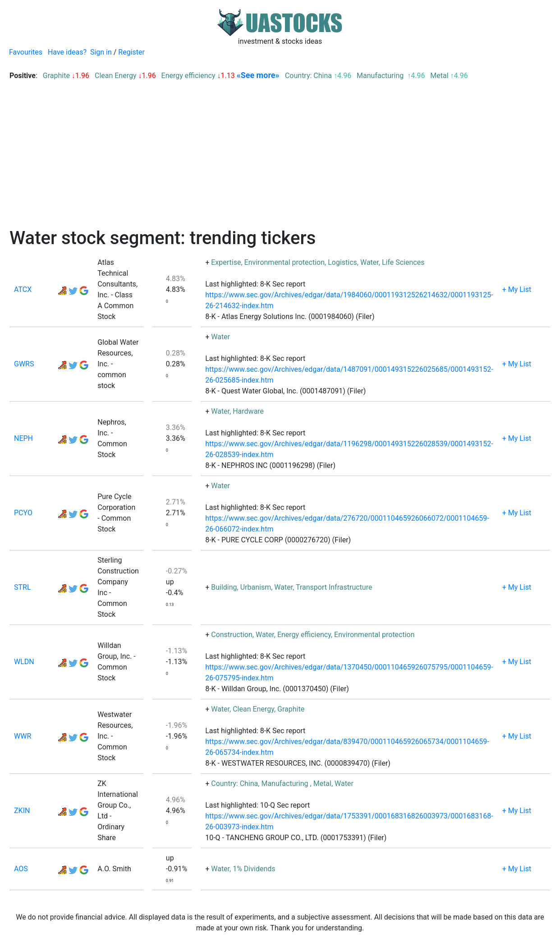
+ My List (517, 289)
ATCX (23, 289)
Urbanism (256, 587)
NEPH (23, 438)
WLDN (24, 662)
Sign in (101, 52)
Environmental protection (285, 262)
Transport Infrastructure (334, 587)
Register (131, 52)
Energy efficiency (188, 76)
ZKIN (22, 811)
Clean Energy (116, 76)
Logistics (342, 262)
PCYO (23, 513)
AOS (21, 869)
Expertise (226, 262)
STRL (23, 587)
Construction (232, 635)
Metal (439, 76)
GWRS (24, 364)
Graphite (56, 76)
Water (370, 262)
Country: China (308, 76)
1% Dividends (254, 869)
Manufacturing (381, 76)
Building (224, 587)
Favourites (26, 52)
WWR (23, 736)
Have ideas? (67, 52)
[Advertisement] (280, 160)
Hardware (248, 411)
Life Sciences (403, 262)
